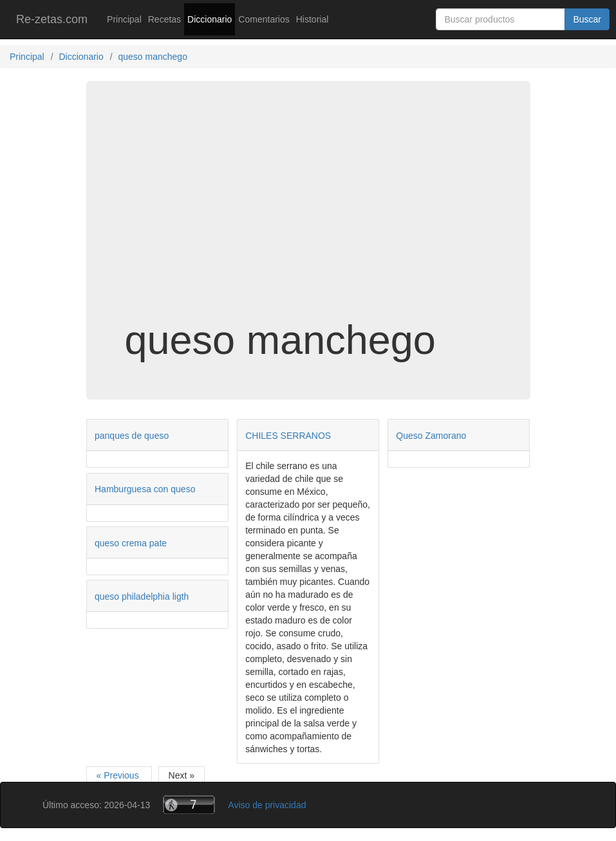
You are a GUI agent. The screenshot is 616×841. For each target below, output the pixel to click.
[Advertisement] (308, 215)
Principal (124, 19)
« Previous (119, 775)
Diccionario (210, 19)
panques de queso (132, 436)
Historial (313, 19)
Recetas (164, 19)
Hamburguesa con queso (145, 489)
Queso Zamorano (431, 436)
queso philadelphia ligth (142, 596)
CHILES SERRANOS (288, 436)
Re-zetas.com (52, 19)
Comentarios (264, 19)
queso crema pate (131, 543)
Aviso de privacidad (267, 805)
